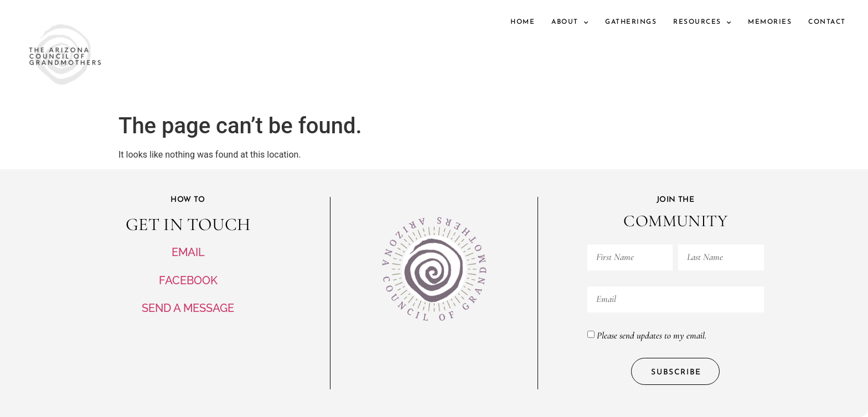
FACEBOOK (188, 280)
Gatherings (631, 22)
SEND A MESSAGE (188, 308)
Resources (702, 23)
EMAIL (188, 252)
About (570, 23)
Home (523, 22)
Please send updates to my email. (652, 335)
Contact (827, 22)
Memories (770, 22)
